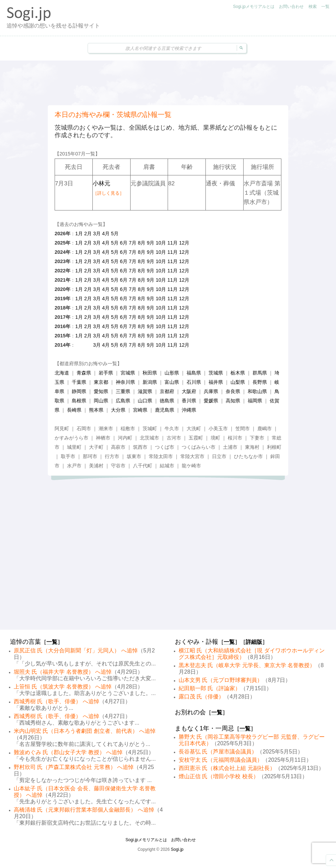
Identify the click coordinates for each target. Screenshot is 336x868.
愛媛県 (211, 401)
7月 (133, 243)
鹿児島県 (165, 410)
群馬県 (260, 373)
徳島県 (167, 401)
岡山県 (101, 401)
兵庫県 (211, 391)
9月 (150, 243)
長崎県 (74, 410)
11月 (172, 243)
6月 (124, 243)
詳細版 (254, 642)
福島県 (194, 373)
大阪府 (189, 391)
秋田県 (150, 373)
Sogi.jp (177, 849)
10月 (161, 243)
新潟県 (150, 382)
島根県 (79, 401)
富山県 (172, 382)
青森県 (84, 373)
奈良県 (233, 391)
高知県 (233, 401)
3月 (97, 234)
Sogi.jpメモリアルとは (254, 7)
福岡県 (255, 401)
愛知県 (101, 391)
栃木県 (238, 373)
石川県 (194, 382)
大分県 (118, 410)
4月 (106, 234)
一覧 (325, 7)
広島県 (123, 401)
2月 (88, 234)
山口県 (145, 401)
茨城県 (216, 373)
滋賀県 (145, 391)
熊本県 (96, 410)
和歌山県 (257, 391)
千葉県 (79, 382)
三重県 (123, 391)
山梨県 (238, 382)
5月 (115, 234)
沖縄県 (189, 410)
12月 (184, 243)
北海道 (62, 373)
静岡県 (79, 391)
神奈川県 (125, 382)
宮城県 (128, 373)
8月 (142, 243)
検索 (313, 7)
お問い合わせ (291, 7)
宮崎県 (140, 410)
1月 (79, 234)
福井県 (216, 382)
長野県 (260, 382)
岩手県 (106, 373)
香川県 (189, 401)
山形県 (172, 373)
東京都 (101, 382)
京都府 (167, 391)
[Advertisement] (168, 83)
